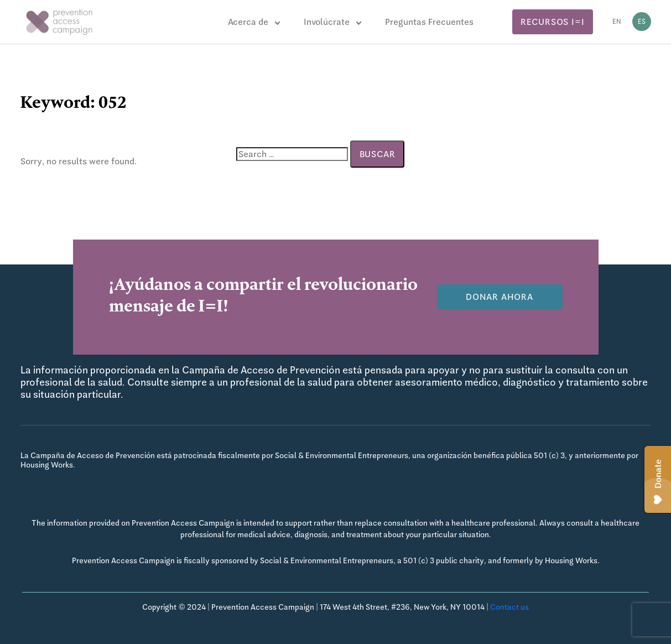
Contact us (509, 607)
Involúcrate (327, 22)
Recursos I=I (553, 22)
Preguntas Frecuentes (429, 22)
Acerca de (248, 22)
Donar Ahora (500, 297)
